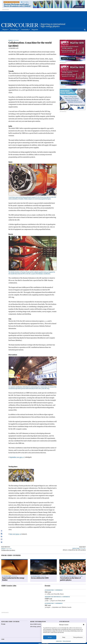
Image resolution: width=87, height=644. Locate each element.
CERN (3, 638)
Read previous (6, 546)
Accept (50, 637)
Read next (83, 546)
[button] (84, 625)
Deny (64, 637)
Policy (11, 39)
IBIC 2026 (48, 604)
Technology (14, 34)
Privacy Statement (67, 641)
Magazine (35, 34)
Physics (5, 34)
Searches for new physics (68, 575)
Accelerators (7, 575)
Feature (16, 39)
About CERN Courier (36, 623)
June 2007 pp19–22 (15, 533)
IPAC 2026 (48, 591)
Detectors (76, 547)
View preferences (78, 637)
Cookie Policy (59, 641)
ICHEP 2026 (48, 598)
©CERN (3, 623)
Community (25, 34)
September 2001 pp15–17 (17, 456)
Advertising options (36, 626)
